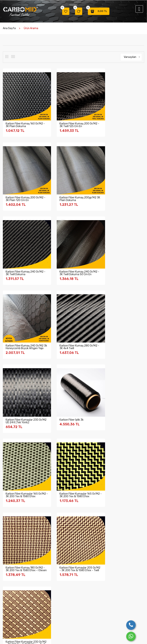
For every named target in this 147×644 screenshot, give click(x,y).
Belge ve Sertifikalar (14, 613)
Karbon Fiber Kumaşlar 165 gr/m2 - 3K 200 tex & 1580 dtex (71, 334)
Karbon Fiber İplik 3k (18, 332)
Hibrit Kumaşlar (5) (18, 457)
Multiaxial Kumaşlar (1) (20, 465)
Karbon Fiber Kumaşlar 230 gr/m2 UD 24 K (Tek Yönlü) (120, 261)
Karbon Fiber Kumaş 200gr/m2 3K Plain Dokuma (24, 190)
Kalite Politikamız (13, 603)
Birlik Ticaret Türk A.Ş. (26, 638)
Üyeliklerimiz (10, 618)
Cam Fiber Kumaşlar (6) (21, 473)
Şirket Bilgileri (11, 598)
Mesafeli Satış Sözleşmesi (67, 610)
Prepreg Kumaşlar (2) (20, 488)
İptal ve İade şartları (71, 603)
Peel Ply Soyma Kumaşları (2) (25, 480)
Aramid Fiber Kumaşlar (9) (22, 449)
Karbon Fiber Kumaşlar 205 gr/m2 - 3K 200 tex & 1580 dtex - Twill (71, 406)
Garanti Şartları (68, 598)
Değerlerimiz (10, 608)
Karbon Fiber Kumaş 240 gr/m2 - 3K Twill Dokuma (69, 190)
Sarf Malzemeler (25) (20, 504)
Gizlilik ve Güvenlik (70, 593)
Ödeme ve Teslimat (70, 616)
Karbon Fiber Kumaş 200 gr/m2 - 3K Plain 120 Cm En (120, 121)
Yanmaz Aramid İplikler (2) (23, 496)
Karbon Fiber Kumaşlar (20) (23, 442)
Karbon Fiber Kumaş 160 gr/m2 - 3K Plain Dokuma (24, 121)
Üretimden (37, 593)
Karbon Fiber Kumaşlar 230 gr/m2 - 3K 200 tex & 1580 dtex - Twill (120, 406)
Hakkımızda (10, 593)
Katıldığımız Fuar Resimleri (41, 609)
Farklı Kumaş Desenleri (38, 600)
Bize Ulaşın (94, 593)
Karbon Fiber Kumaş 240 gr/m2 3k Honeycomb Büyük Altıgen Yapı (23, 263)
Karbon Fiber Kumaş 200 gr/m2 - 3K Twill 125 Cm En (71, 121)
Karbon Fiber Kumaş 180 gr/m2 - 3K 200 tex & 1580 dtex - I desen (24, 406)
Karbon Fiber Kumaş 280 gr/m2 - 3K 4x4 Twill (69, 261)
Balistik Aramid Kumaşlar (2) (24, 511)
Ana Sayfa (9, 29)
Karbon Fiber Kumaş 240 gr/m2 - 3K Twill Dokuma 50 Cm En (121, 191)
